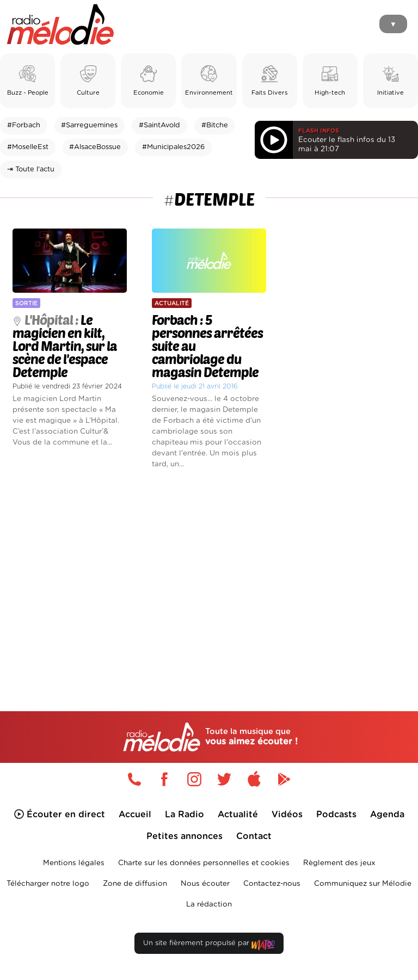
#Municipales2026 (173, 147)
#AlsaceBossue (95, 147)
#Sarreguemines (89, 125)
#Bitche (215, 125)
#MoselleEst (28, 147)
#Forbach (24, 125)
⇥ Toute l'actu (31, 170)
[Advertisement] (209, 572)
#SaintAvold (159, 125)
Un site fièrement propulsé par (209, 945)
